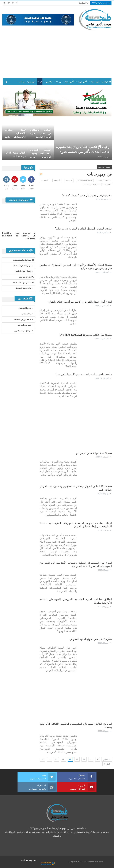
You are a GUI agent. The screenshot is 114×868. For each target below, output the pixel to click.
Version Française (85, 180)
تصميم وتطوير (31, 860)
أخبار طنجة (95, 82)
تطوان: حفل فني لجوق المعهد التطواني (91, 639)
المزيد (23, 82)
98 (42, 759)
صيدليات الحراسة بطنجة (24, 266)
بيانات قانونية (26, 314)
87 (84, 759)
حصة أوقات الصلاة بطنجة (23, 260)
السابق (107, 759)
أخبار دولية (31, 82)
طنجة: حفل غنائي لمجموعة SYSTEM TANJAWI (86, 335)
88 (77, 759)
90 (63, 759)
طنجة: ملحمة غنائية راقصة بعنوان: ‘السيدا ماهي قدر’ (84, 374)
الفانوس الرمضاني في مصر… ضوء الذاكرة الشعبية (41, 133)
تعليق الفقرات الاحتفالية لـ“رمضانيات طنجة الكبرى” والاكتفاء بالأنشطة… (15, 137)
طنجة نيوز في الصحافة (23, 319)
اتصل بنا (84, 3)
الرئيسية (106, 82)
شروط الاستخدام (25, 308)
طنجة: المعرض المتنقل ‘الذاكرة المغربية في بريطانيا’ (83, 229)
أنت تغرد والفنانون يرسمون (92, 184)
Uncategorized (104, 180)
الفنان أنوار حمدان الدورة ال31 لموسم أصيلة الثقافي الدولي (80, 302)
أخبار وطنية (69, 82)
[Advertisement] (57, 53)
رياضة (58, 82)
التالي (107, 764)
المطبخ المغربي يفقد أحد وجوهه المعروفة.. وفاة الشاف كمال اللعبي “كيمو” (41, 157)
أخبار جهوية (82, 82)
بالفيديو (49, 82)
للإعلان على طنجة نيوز (23, 331)
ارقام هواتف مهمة (26, 277)
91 (56, 759)
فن (41, 82)
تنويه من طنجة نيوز (24, 325)
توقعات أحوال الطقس (23, 271)
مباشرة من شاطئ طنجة (23, 283)
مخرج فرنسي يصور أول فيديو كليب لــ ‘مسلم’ (87, 195)
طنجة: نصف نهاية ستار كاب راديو (94, 453)
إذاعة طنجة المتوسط (23, 288)
